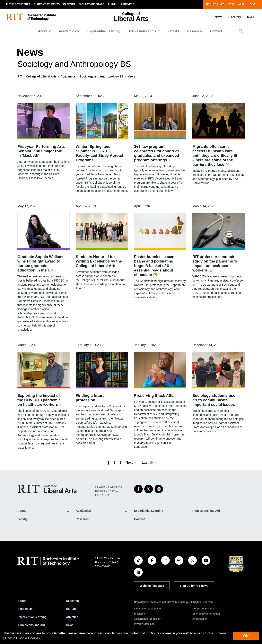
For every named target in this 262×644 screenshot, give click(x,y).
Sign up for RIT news (194, 586)
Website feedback (152, 586)
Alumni (112, 4)
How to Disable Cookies (23, 638)
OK (246, 636)
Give (253, 4)
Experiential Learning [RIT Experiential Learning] (32, 617)
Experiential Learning (104, 31)
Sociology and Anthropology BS (102, 76)
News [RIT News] (70, 625)
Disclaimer (140, 614)
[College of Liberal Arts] (47, 489)
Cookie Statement (216, 633)
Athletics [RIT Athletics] (72, 617)
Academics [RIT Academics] (25, 609)
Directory (235, 17)
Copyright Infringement (148, 619)
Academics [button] (67, 31)
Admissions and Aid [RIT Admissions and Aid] (31, 625)
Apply (242, 4)
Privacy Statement (145, 624)
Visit (231, 4)
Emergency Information (206, 614)
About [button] (43, 31)
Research (195, 31)
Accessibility (200, 619)
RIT (20, 76)
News (219, 17)
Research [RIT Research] (73, 601)
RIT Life (71, 609)
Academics (68, 76)
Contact (216, 31)
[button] (241, 31)
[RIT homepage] (31, 17)
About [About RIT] (21, 601)
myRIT (251, 17)
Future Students (18, 4)
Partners (128, 4)
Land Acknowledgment (147, 609)
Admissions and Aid (144, 31)
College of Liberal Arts (41, 76)
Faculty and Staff (91, 4)
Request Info (215, 4)
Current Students (47, 4)
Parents (69, 4)
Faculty (173, 31)
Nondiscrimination (203, 609)
